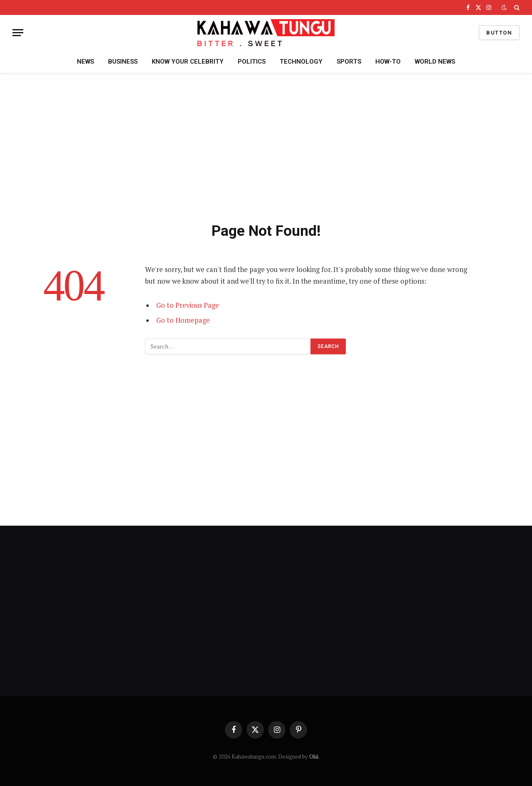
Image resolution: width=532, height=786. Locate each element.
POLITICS (252, 62)
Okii (314, 756)
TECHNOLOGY (301, 62)
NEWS (85, 62)
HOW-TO (388, 62)
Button (499, 33)
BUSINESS (123, 62)
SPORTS (349, 62)
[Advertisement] (266, 146)
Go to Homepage (183, 320)
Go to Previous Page (188, 305)
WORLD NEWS (435, 62)
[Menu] (18, 33)
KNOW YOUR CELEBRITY (188, 62)
